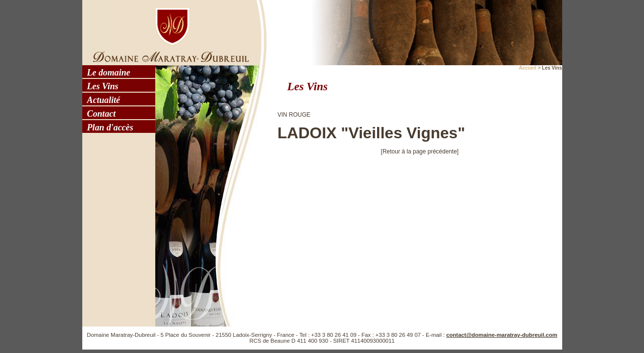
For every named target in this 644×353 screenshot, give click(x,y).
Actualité (104, 100)
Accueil (528, 68)
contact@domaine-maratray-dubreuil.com (502, 335)
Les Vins (103, 86)
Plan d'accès (110, 127)
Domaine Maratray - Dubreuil (168, 32)
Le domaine (109, 73)
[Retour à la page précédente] (420, 151)
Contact (102, 114)
